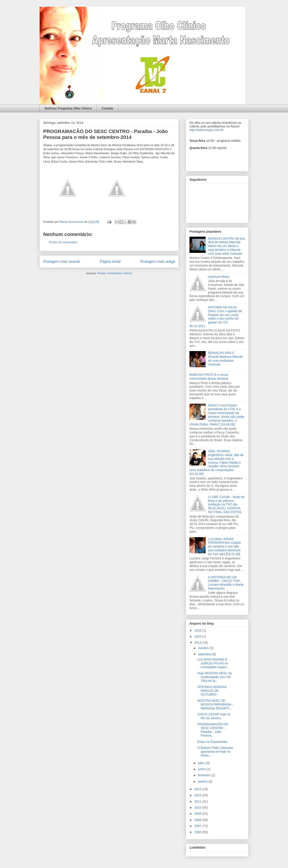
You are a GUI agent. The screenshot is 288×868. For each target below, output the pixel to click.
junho (202, 769)
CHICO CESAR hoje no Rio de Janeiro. (214, 716)
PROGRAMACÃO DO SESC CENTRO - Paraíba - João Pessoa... (213, 730)
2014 (198, 643)
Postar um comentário (63, 242)
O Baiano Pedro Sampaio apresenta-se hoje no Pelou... (215, 752)
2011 (198, 801)
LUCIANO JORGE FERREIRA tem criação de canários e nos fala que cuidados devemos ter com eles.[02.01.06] (225, 546)
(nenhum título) (219, 277)
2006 (198, 832)
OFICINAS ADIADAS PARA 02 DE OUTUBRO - (212, 691)
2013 (198, 789)
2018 (198, 630)
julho (202, 763)
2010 (198, 808)
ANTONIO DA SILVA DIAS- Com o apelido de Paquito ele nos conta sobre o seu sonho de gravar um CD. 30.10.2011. (216, 317)
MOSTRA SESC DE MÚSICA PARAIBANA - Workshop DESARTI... (215, 704)
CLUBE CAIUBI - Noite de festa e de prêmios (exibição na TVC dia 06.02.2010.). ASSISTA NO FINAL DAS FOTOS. (226, 504)
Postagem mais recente (62, 262)
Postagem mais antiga (158, 262)
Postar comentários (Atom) (115, 273)
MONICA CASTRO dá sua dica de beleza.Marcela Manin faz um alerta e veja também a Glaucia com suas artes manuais (226, 246)
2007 (198, 826)
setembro (205, 654)
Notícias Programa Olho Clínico (68, 108)
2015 (198, 637)
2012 (198, 795)
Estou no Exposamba (212, 742)
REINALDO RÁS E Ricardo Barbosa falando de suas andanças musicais (225, 358)
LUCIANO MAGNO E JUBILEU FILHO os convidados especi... (213, 663)
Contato (107, 108)
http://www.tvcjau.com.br (207, 130)
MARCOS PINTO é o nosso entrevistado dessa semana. (209, 377)
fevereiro (205, 775)
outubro (204, 648)
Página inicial (110, 262)
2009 (198, 814)
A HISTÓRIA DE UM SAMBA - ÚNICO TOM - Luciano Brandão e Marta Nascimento (226, 583)
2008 (198, 820)
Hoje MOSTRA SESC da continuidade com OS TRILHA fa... (215, 677)
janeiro (203, 781)
